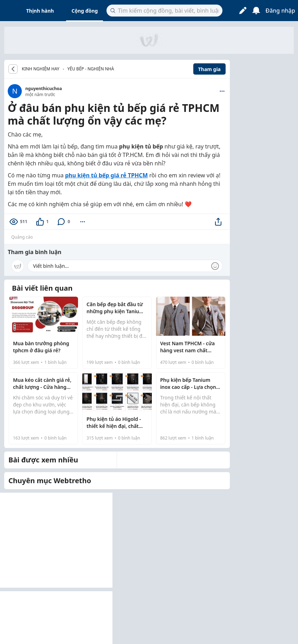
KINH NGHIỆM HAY (41, 69)
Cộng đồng (85, 11)
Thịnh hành (40, 11)
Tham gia (209, 69)
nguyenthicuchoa (44, 89)
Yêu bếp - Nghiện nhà (91, 69)
